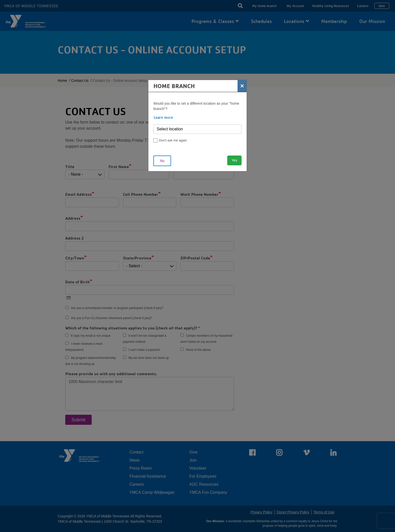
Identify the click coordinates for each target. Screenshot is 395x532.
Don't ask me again (173, 140)
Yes (234, 160)
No (162, 161)
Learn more (163, 117)
